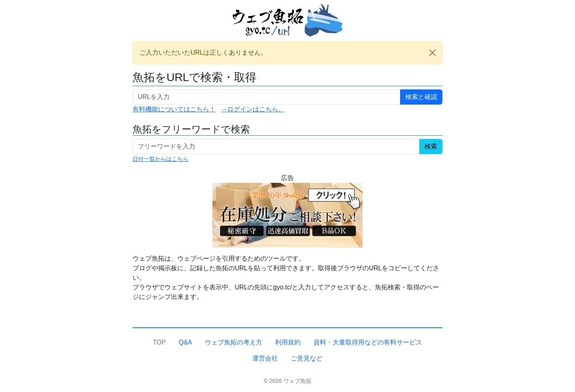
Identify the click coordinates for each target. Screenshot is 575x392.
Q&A (185, 342)
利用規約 (288, 342)
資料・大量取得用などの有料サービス (368, 342)
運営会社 (265, 358)
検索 (431, 146)
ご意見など (307, 358)
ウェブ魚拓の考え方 (234, 342)
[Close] (432, 53)
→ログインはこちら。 (253, 109)
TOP (160, 342)
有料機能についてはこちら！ (174, 109)
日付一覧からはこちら (161, 159)
